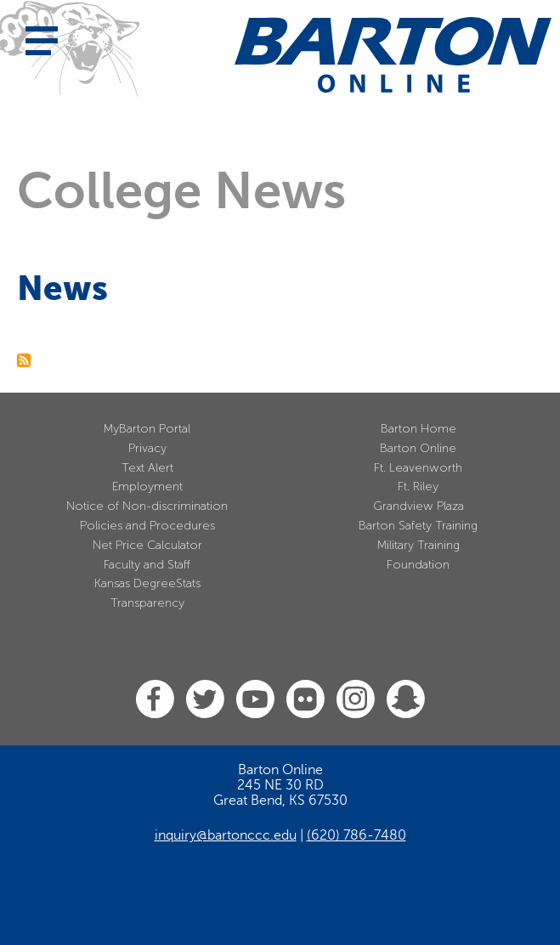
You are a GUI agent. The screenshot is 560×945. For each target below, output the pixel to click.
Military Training (419, 545)
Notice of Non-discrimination (147, 506)
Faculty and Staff (147, 565)
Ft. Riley (418, 487)
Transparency (147, 603)
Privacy (147, 448)
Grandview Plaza (419, 506)
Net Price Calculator (147, 545)
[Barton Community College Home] (393, 55)
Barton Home (419, 429)
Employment (147, 487)
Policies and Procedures (147, 526)
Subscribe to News (24, 360)
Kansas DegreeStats (147, 583)
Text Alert (147, 468)
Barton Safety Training (418, 526)
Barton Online (418, 448)
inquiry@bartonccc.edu (226, 835)
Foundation (418, 565)
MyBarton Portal (147, 429)
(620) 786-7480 (356, 835)
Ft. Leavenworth (418, 468)
